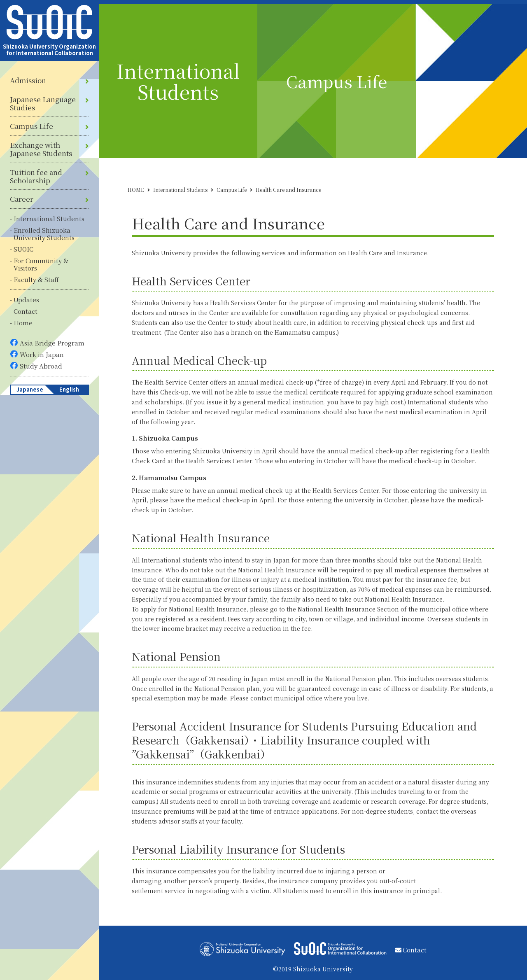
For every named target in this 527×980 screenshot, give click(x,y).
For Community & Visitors (41, 264)
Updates (26, 300)
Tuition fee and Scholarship (36, 176)
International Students (49, 218)
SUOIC (23, 249)
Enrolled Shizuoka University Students (44, 234)
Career (22, 199)
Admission (28, 80)
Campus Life (31, 126)
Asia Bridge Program (52, 343)
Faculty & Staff (36, 279)
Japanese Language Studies (43, 104)
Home (23, 323)
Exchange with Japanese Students (41, 149)
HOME (136, 190)
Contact (26, 311)
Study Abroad (41, 366)
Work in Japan (42, 354)
